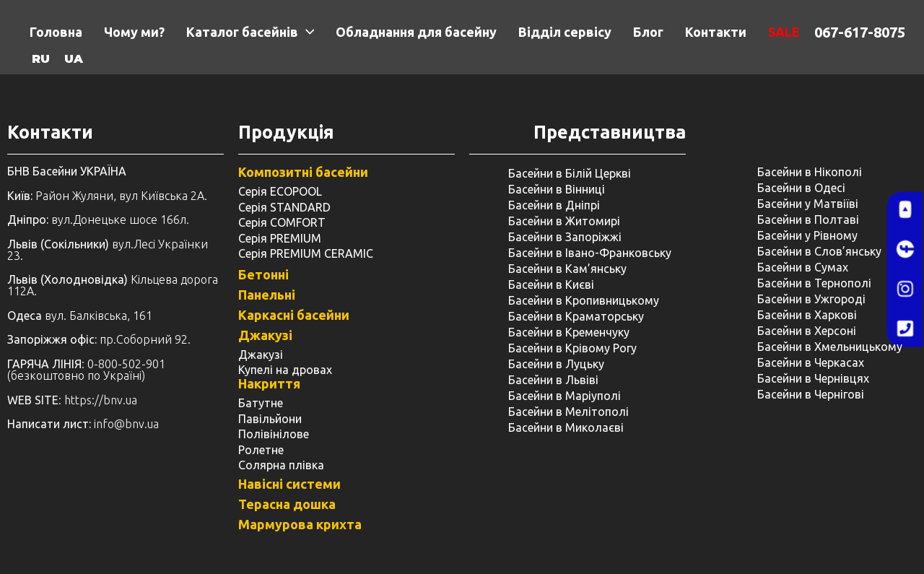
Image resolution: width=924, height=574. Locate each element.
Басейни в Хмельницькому (830, 347)
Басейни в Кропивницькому (584, 300)
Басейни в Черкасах (811, 362)
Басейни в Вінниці (557, 189)
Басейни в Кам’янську (567, 269)
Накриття (269, 383)
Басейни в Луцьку (556, 364)
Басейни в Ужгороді (811, 299)
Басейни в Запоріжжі (565, 237)
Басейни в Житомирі (564, 221)
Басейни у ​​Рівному (807, 235)
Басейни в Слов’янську (819, 251)
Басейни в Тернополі (814, 283)
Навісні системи (289, 484)
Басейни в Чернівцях (813, 378)
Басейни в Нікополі (810, 172)
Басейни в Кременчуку (569, 332)
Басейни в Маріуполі (565, 396)
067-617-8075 (860, 32)
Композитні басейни (303, 172)
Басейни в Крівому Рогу (572, 348)
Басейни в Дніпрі (554, 205)
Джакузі (265, 335)
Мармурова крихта (300, 524)
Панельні (267, 295)
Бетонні (263, 274)
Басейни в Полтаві (808, 219)
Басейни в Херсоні (807, 331)
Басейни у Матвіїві (808, 204)
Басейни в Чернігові (811, 394)
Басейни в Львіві (553, 380)
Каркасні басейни (294, 315)
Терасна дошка (287, 504)
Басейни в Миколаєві (566, 427)
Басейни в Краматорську (576, 316)
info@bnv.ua (126, 424)
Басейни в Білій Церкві (570, 173)
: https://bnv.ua (72, 400)
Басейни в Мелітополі (568, 412)
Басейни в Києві (551, 284)
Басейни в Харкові (807, 315)
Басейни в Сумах (803, 267)
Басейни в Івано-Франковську (590, 253)
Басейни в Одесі (801, 188)
